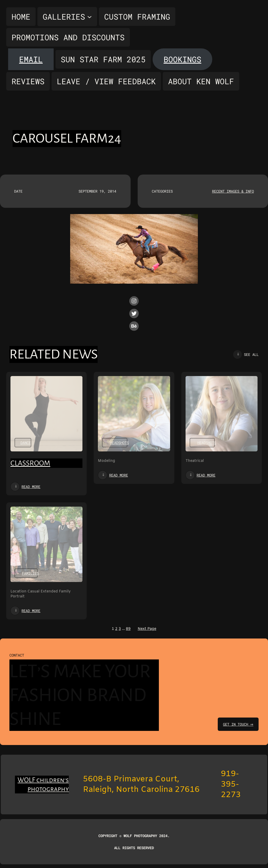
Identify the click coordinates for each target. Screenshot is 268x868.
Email (31, 59)
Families (30, 573)
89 (128, 629)
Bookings (182, 59)
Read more (31, 487)
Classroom (30, 463)
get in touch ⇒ (238, 724)
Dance (26, 443)
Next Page (147, 629)
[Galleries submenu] (67, 17)
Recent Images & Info (233, 191)
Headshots (119, 443)
